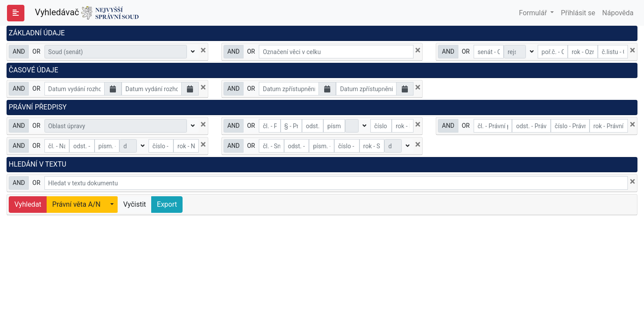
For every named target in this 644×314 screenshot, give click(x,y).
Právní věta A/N (76, 204)
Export (167, 204)
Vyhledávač (87, 13)
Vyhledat (28, 204)
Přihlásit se (578, 13)
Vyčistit (135, 204)
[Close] (203, 50)
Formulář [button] (534, 13)
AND (19, 51)
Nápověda (618, 13)
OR (36, 51)
